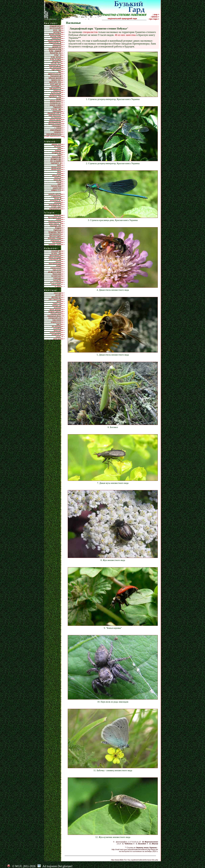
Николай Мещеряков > (57, 264)
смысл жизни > (59, 293)
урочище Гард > (59, 32)
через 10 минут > (59, 270)
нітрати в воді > (59, 90)
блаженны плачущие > (57, 222)
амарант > (61, 148)
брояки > (61, 72)
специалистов (90, 32)
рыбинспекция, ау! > (57, 95)
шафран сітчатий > (58, 190)
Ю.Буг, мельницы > (58, 57)
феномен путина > (58, 297)
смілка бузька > (59, 180)
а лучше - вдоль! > (58, 109)
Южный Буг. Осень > (57, 53)
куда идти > (60, 324)
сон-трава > (60, 182)
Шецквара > (60, 266)
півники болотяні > (58, 169)
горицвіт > (61, 155)
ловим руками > (59, 278)
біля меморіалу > (58, 242)
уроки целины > (59, 339)
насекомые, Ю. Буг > (57, 200)
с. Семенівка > (60, 128)
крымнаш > (61, 301)
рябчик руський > (58, 176)
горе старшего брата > (57, 299)
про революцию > (58, 326)
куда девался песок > (57, 88)
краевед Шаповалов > (57, 122)
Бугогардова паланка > (56, 217)
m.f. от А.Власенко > (57, 282)
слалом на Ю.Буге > (57, 268)
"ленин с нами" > (59, 303)
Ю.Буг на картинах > (57, 59)
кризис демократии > (57, 310)
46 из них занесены (125, 35)
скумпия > (61, 184)
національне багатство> (56, 316)
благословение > (59, 274)
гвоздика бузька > (58, 153)
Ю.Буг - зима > (59, 55)
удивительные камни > (56, 74)
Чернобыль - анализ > (57, 97)
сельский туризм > (58, 251)
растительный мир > (57, 28)
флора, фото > (59, 198)
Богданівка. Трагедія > (57, 232)
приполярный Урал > (57, 255)
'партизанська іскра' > (57, 234)
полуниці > (61, 173)
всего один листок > (57, 84)
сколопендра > (59, 203)
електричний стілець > (56, 318)
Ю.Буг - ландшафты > (57, 51)
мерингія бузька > (58, 157)
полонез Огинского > (57, 332)
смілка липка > (59, 178)
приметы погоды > (58, 80)
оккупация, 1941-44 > (57, 226)
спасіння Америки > (58, 314)
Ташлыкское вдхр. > (57, 76)
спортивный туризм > (57, 259)
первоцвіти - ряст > (58, 163)
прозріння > (60, 99)
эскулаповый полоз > (57, 209)
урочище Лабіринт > (57, 36)
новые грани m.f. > (58, 284)
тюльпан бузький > (58, 186)
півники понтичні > (58, 167)
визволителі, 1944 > (58, 240)
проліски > (61, 165)
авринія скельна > (58, 144)
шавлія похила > (59, 188)
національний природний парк (127, 19)
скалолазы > (60, 261)
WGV (18, 866)
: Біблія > (155, 17)
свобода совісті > (58, 305)
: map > (156, 15)
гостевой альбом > (58, 276)
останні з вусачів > (58, 207)
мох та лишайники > (57, 161)
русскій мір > (60, 295)
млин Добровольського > (56, 134)
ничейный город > (58, 335)
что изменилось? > (58, 117)
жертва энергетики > (57, 101)
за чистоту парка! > (58, 92)
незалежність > (59, 308)
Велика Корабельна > (57, 34)
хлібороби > (60, 220)
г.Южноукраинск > (58, 126)
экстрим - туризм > (58, 253)
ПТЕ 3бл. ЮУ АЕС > (58, 63)
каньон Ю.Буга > (59, 45)
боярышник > (60, 151)
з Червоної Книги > (58, 196)
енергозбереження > (57, 130)
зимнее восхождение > (56, 257)
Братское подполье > (57, 236)
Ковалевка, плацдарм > (56, 238)
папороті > (61, 171)
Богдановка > (60, 228)
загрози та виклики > (57, 105)
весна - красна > (59, 30)
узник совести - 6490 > (57, 224)
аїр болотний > (59, 146)
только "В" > (60, 337)
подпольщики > (59, 230)
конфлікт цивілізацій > (57, 312)
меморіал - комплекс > (57, 244)
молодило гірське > (58, 159)
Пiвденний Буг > (59, 107)
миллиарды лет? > (58, 86)
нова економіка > (59, 320)
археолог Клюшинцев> (56, 124)
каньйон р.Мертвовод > (56, 40)
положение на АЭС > (57, 103)
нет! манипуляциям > (57, 68)
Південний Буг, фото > (57, 43)
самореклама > (59, 132)
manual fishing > (59, 280)
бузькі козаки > (59, 215)
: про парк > (154, 19)
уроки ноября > (59, 330)
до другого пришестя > (57, 272)
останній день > (59, 328)
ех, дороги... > (60, 286)
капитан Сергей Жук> (57, 120)
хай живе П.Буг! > (58, 61)
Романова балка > (58, 38)
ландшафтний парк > (57, 26)
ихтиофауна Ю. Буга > (57, 205)
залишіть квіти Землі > (56, 194)
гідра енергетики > (58, 70)
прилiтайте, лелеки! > (57, 82)
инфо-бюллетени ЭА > (57, 115)
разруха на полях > (58, 322)
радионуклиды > (59, 111)
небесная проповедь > (57, 78)
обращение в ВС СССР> (56, 113)
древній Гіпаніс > (58, 47)
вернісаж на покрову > (57, 49)
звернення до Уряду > (57, 65)
